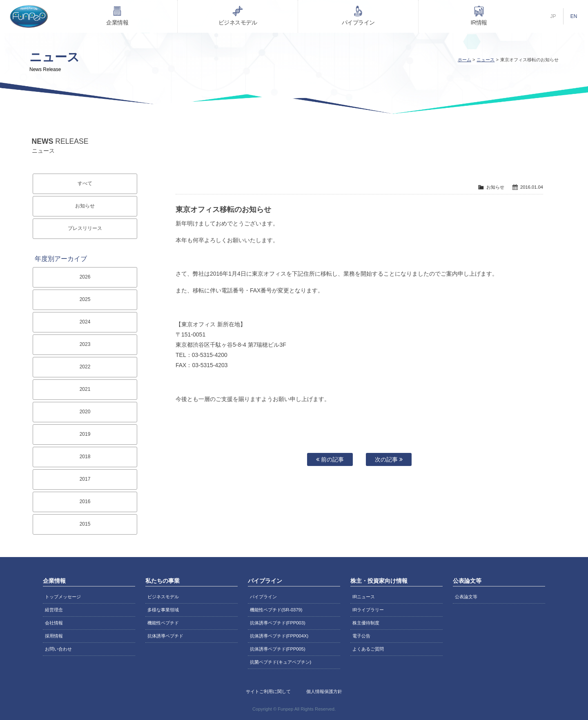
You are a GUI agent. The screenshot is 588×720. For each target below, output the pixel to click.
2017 (85, 479)
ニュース (486, 60)
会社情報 (54, 623)
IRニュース (364, 597)
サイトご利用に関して (268, 691)
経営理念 (54, 610)
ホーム (464, 60)
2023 (85, 344)
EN (574, 16)
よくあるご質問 (368, 649)
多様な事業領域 (163, 610)
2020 (85, 412)
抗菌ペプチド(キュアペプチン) (281, 662)
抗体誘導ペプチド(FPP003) (278, 623)
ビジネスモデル (238, 22)
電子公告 (361, 636)
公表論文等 (466, 597)
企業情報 (117, 22)
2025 (85, 299)
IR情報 (479, 22)
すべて (85, 183)
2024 (85, 322)
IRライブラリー (368, 610)
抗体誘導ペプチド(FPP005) (278, 649)
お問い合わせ (58, 649)
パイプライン (358, 22)
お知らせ (85, 206)
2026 (85, 277)
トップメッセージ (63, 597)
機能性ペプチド (163, 623)
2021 (85, 389)
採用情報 (54, 636)
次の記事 (389, 459)
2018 (85, 457)
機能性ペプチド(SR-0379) (276, 610)
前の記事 (330, 459)
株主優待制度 (366, 623)
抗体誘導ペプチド (165, 636)
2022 (85, 367)
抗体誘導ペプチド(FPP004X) (279, 636)
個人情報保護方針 (324, 691)
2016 (85, 502)
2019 (85, 434)
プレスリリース (85, 228)
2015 (85, 524)
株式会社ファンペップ (29, 16)
